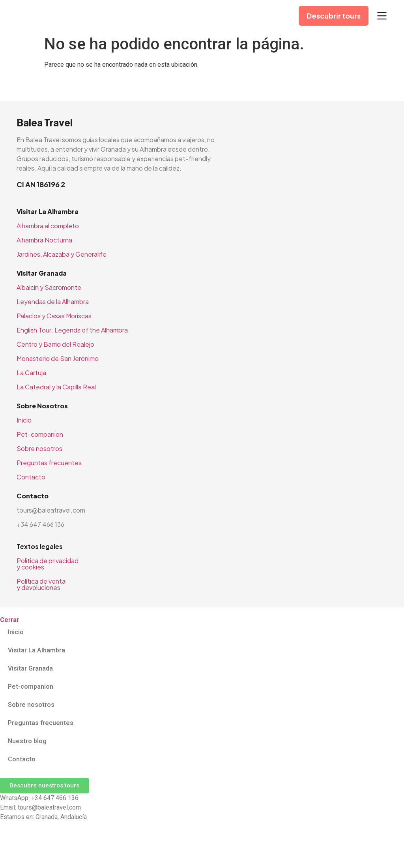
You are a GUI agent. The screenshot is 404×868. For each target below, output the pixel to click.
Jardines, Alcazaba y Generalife (62, 254)
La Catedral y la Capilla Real (56, 387)
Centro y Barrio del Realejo (55, 344)
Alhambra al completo (48, 226)
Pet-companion (40, 434)
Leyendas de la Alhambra (53, 302)
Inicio (24, 420)
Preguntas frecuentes (49, 463)
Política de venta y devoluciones (41, 584)
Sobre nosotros (39, 448)
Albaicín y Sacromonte (49, 287)
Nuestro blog (27, 741)
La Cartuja (31, 373)
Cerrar (9, 620)
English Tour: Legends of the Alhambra (72, 330)
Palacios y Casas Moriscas (54, 316)
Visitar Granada (30, 668)
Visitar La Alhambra (36, 650)
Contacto (31, 477)
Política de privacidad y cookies (48, 564)
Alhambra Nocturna (44, 240)
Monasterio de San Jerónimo (58, 358)
